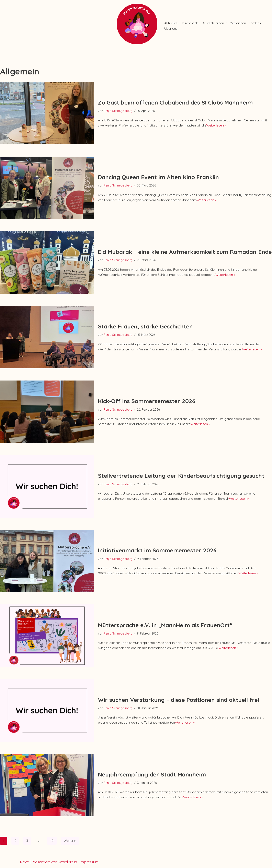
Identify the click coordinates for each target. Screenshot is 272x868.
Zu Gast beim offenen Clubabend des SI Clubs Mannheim (175, 101)
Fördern (171, 29)
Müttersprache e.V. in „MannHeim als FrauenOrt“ (165, 621)
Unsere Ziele (193, 23)
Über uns (189, 29)
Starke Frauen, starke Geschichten (145, 322)
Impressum (89, 863)
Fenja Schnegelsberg (120, 110)
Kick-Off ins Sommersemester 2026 (147, 400)
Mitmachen (247, 23)
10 (53, 841)
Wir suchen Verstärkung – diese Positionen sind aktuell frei (179, 698)
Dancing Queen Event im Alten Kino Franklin (158, 176)
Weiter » (72, 841)
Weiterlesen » (258, 126)
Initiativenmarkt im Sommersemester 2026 (157, 546)
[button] (234, 23)
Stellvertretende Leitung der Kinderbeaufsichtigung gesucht (181, 472)
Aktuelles (172, 23)
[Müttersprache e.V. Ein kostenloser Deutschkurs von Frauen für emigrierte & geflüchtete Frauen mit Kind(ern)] (136, 24)
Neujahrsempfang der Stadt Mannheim (152, 773)
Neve (24, 863)
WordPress (68, 863)
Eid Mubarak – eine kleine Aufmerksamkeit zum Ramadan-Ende (185, 251)
